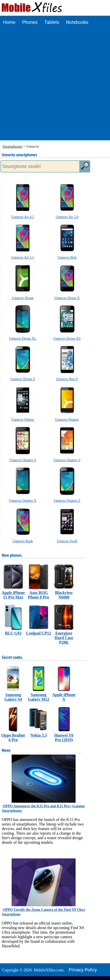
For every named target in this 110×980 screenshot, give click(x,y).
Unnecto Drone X (67, 298)
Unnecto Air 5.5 (23, 257)
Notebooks (77, 22)
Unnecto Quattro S (23, 460)
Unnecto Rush (23, 541)
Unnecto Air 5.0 (67, 217)
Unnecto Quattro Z (67, 501)
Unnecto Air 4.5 (23, 217)
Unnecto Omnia (23, 420)
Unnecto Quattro (67, 420)
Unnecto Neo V (67, 379)
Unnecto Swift (67, 541)
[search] (85, 166)
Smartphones (12, 146)
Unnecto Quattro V (67, 460)
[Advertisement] (55, 86)
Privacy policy (83, 970)
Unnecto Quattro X (23, 501)
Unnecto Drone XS (67, 339)
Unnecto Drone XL (23, 339)
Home (9, 22)
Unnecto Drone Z (23, 379)
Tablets (52, 22)
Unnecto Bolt (67, 257)
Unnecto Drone (23, 298)
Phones (30, 22)
